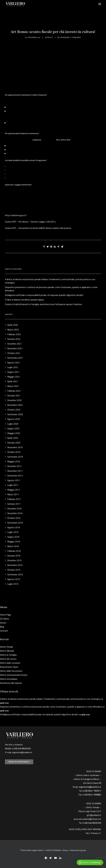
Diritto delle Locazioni (10, 663)
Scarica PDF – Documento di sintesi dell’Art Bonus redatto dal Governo (38, 228)
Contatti (4, 631)
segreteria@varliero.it (22, 752)
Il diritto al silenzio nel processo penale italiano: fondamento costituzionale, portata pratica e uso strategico (50, 699)
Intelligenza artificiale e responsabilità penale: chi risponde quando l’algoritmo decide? (39, 714)
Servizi (3, 623)
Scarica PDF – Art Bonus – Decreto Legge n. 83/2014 (30, 222)
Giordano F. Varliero (70, 37)
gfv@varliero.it (94, 815)
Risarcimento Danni (9, 667)
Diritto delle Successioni (11, 671)
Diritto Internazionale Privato (14, 675)
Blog (50, 37)
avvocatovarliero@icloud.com (87, 819)
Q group (83, 850)
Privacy (65, 850)
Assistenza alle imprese (11, 683)
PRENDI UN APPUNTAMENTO (19, 762)
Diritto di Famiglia (8, 655)
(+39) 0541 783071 (92, 791)
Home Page (6, 615)
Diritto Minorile (7, 651)
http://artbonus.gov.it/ (16, 215)
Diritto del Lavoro (8, 659)
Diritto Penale (6, 647)
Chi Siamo (4, 619)
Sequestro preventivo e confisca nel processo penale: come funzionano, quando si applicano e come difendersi (51, 707)
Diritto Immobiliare (9, 679)
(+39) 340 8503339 (92, 823)
